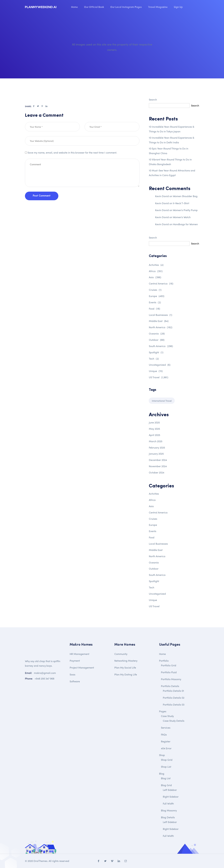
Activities (156, 265)
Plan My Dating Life (126, 674)
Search (153, 100)
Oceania (157, 333)
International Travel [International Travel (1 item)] (162, 401)
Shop (162, 755)
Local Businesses (161, 315)
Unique (156, 371)
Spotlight (156, 352)
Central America (161, 283)
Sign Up (178, 7)
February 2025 (157, 447)
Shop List (166, 767)
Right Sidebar (171, 797)
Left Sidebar (170, 790)
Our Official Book (94, 7)
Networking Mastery (126, 661)
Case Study (167, 716)
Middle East (159, 321)
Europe (157, 296)
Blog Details (168, 817)
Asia (155, 277)
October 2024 (157, 472)
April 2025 (155, 435)
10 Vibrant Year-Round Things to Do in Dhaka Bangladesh (170, 162)
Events (155, 302)
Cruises (155, 290)
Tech (154, 359)
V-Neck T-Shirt (181, 203)
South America (161, 346)
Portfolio (164, 661)
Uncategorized (160, 365)
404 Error (166, 748)
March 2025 (156, 441)
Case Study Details (174, 721)
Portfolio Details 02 (174, 698)
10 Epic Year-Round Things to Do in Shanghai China (169, 151)
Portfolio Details (170, 686)
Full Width (168, 803)
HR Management (79, 654)
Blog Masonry (169, 810)
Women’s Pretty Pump (185, 210)
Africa (156, 271)
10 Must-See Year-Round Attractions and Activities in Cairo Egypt (172, 173)
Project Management (82, 668)
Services (166, 728)
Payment (75, 661)
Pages (163, 711)
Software (75, 681)
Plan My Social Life (125, 668)
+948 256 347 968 (44, 678)
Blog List (166, 778)
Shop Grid (167, 760)
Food (155, 309)
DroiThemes (40, 861)
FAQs (164, 734)
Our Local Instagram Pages (126, 7)
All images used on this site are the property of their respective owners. (112, 47)
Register (166, 741)
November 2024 (158, 466)
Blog (162, 774)
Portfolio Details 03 (174, 705)
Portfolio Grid (169, 665)
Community (121, 654)
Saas (72, 674)
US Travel (159, 377)
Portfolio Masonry (171, 679)
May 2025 (154, 429)
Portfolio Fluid (169, 672)
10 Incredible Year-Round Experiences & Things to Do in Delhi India (172, 140)
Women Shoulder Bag (185, 196)
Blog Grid (166, 785)
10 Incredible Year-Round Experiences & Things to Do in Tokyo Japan (172, 129)
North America (161, 327)
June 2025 (154, 422)
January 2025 (156, 454)
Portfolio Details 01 (173, 691)
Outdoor (157, 340)
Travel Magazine (158, 7)
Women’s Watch (182, 217)
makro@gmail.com (45, 673)
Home (74, 7)
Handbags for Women (185, 224)
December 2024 (158, 460)
